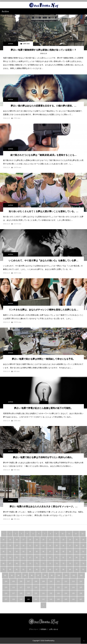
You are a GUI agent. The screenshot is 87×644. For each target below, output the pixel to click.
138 (13, 599)
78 (83, 563)
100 (59, 575)
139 (21, 599)
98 (45, 575)
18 (30, 540)
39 (83, 546)
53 (3, 558)
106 (21, 581)
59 (43, 558)
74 (57, 563)
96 (32, 575)
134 (66, 593)
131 (43, 593)
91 (83, 569)
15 (10, 540)
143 (51, 599)
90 (77, 569)
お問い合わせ (54, 629)
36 (63, 546)
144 (58, 599)
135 (73, 593)
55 (17, 558)
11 (69, 534)
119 (36, 587)
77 (77, 563)
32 (37, 546)
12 (76, 534)
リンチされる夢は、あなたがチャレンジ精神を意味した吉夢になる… (43, 310)
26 (83, 540)
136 (81, 593)
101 (66, 575)
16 (17, 540)
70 (30, 563)
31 (30, 546)
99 (52, 575)
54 (10, 558)
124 (73, 587)
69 (23, 563)
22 (57, 540)
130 (36, 593)
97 (38, 575)
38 (77, 546)
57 (30, 558)
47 (50, 552)
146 (73, 599)
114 (81, 581)
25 (77, 540)
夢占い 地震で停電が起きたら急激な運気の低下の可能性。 (44, 408)
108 (36, 581)
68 (17, 563)
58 (37, 558)
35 (57, 546)
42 (17, 552)
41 (10, 552)
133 (58, 593)
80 (10, 569)
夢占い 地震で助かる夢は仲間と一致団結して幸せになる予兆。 (44, 359)
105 (13, 581)
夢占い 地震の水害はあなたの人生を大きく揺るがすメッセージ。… (44, 507)
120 (43, 587)
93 (12, 575)
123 (66, 587)
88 (63, 569)
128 (21, 593)
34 (50, 546)
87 (57, 569)
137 (6, 599)
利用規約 (43, 629)
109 (43, 581)
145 (66, 599)
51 (77, 552)
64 (77, 558)
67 (10, 563)
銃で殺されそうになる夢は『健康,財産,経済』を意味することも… (44, 155)
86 (50, 569)
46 (43, 552)
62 (63, 558)
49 (63, 552)
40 (3, 552)
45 (37, 552)
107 (28, 581)
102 (74, 575)
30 (23, 546)
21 (50, 540)
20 (43, 540)
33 (43, 546)
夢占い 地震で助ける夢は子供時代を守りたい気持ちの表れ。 (44, 457)
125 (81, 587)
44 (30, 552)
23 (63, 540)
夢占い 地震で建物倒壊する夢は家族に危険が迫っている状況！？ (44, 50)
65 (83, 558)
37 (70, 546)
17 (23, 540)
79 (3, 569)
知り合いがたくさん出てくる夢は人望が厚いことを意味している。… (43, 211)
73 (50, 563)
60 (50, 558)
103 (81, 575)
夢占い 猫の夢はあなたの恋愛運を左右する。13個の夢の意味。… (44, 106)
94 (18, 575)
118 (28, 587)
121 (51, 587)
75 (63, 563)
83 (30, 569)
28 (10, 546)
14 (3, 540)
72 (43, 563)
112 (66, 581)
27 (3, 546)
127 (13, 593)
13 (82, 534)
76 (70, 563)
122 (58, 587)
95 (25, 575)
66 (3, 563)
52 (83, 552)
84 (37, 569)
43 (23, 552)
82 (23, 569)
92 (5, 575)
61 (57, 558)
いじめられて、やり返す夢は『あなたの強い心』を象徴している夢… (43, 261)
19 (37, 540)
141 (36, 599)
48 (57, 552)
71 (37, 563)
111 (58, 581)
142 (43, 599)
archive (11, 44)
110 (51, 581)
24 (70, 540)
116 (13, 587)
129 (28, 593)
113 (73, 581)
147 (81, 599)
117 (21, 587)
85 (43, 569)
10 (63, 534)
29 (17, 546)
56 (23, 558)
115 (6, 587)
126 (6, 593)
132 (51, 593)
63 (70, 558)
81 (17, 569)
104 (6, 581)
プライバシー (33, 629)
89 (70, 569)
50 (70, 552)
